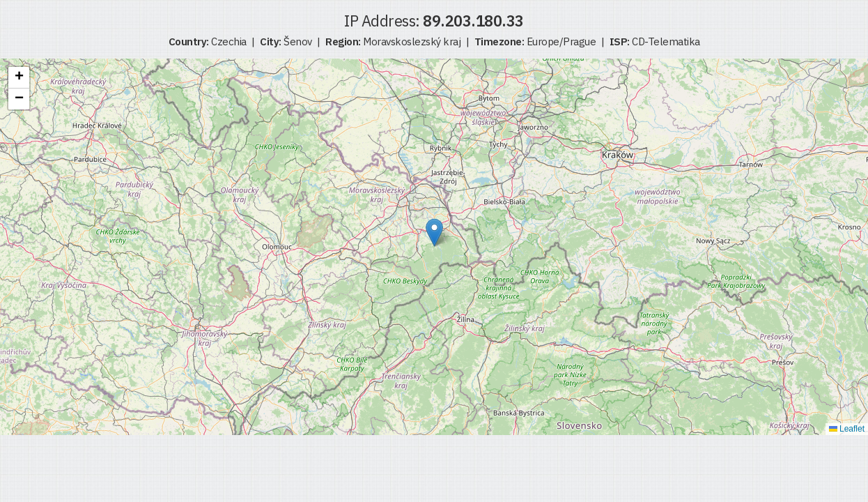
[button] (434, 233)
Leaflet (847, 429)
